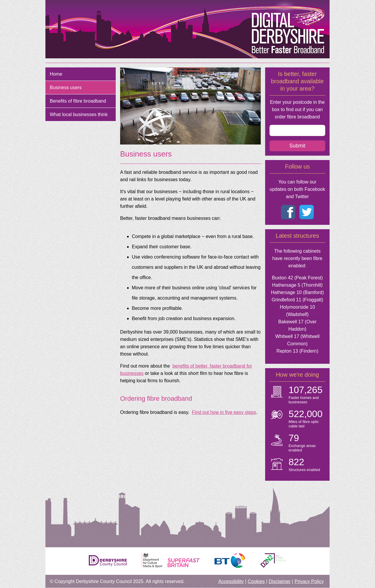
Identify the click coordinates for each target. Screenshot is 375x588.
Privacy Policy (309, 581)
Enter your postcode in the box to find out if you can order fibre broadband (298, 109)
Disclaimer (280, 581)
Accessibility (231, 581)
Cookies (256, 581)
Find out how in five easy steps (224, 412)
